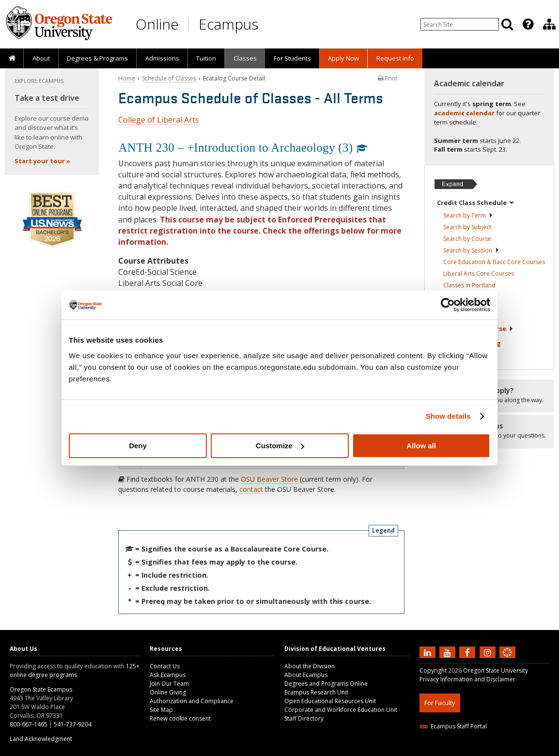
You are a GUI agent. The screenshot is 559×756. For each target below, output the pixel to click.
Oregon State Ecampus (41, 689)
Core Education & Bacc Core (494, 262)
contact (251, 489)
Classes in (469, 285)
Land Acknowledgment (41, 739)
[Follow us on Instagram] (489, 652)
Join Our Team (169, 684)
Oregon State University (496, 670)
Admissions (162, 58)
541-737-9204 (73, 724)
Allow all (421, 446)
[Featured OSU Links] (528, 24)
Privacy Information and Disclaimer (467, 679)
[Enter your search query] (460, 24)
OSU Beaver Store (269, 479)
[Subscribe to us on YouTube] (449, 652)
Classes (245, 58)
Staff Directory (304, 718)
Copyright (433, 670)
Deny (138, 446)
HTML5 (474, 750)
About (41, 58)
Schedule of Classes (169, 78)
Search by (468, 215)
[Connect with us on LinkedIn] (429, 652)
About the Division (310, 666)
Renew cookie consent (180, 718)
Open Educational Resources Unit (330, 701)
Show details (448, 416)
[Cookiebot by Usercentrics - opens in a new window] (448, 305)
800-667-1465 (29, 724)
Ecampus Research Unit (316, 692)
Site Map (161, 710)
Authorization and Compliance (192, 701)
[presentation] (527, 24)
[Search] (507, 24)
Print (388, 78)
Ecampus (228, 24)
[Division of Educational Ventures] (549, 24)
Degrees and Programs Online (326, 684)
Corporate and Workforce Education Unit (341, 710)
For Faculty (440, 703)
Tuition (206, 58)
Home (127, 78)
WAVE (516, 750)
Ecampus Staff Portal (453, 726)
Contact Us (165, 666)
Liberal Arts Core (479, 274)
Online (157, 24)
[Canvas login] (507, 660)
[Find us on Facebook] (468, 652)
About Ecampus (306, 675)
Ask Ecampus (168, 675)
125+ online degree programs (75, 670)
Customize (280, 446)
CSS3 (496, 750)
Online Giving (168, 692)
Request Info (395, 58)
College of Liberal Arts (159, 120)
